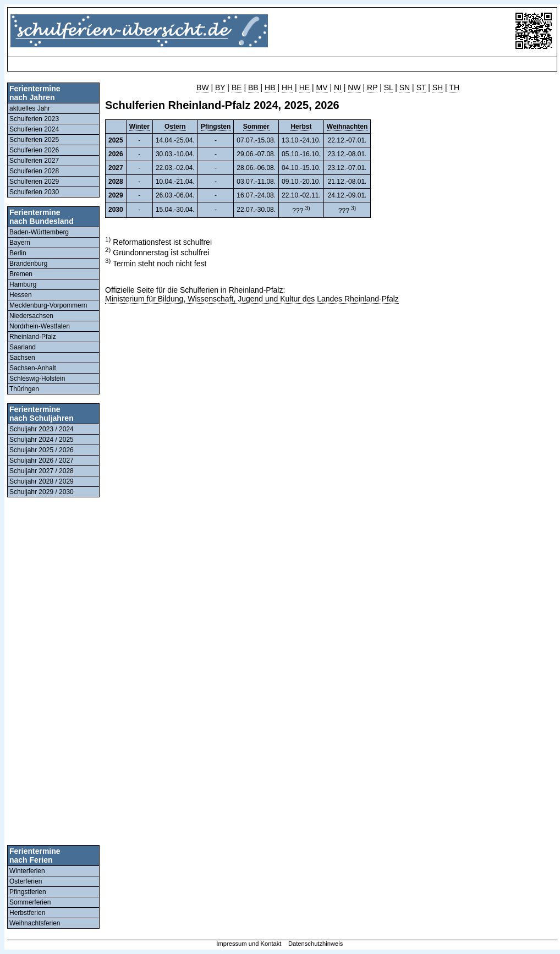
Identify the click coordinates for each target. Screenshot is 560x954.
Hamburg (23, 284)
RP (372, 87)
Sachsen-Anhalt (33, 368)
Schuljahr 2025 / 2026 (42, 450)
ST (421, 87)
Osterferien (26, 881)
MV (322, 87)
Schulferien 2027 (34, 161)
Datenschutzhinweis (316, 944)
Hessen (21, 295)
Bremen (21, 274)
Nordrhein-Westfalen (40, 326)
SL (389, 87)
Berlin (18, 253)
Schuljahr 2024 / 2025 (42, 440)
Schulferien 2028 (34, 171)
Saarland (23, 347)
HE (304, 87)
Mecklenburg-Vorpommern (48, 305)
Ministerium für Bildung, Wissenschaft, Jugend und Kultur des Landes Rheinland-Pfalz (252, 299)
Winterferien (27, 871)
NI (338, 87)
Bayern (20, 243)
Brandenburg (28, 264)
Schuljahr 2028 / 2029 (42, 481)
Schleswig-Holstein (37, 379)
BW (203, 87)
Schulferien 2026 (34, 150)
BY (220, 87)
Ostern (175, 127)
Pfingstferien (28, 892)
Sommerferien (30, 902)
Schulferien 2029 (34, 182)
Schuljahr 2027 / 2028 (42, 471)
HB (270, 87)
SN (405, 87)
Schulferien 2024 (34, 129)
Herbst (301, 127)
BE (237, 87)
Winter (139, 127)
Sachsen (22, 358)
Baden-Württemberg (39, 232)
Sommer (256, 127)
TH (454, 87)
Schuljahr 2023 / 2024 (42, 429)
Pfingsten (216, 127)
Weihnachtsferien (35, 923)
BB (253, 87)
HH (287, 87)
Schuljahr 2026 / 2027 (42, 460)
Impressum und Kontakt (249, 944)
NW (354, 87)
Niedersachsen (31, 316)
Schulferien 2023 (34, 119)
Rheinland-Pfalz (33, 337)
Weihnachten (347, 127)
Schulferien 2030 (34, 192)
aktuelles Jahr (30, 108)
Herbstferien (27, 913)
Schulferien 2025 (34, 140)
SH (438, 87)
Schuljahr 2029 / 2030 (42, 492)
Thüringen (24, 389)
